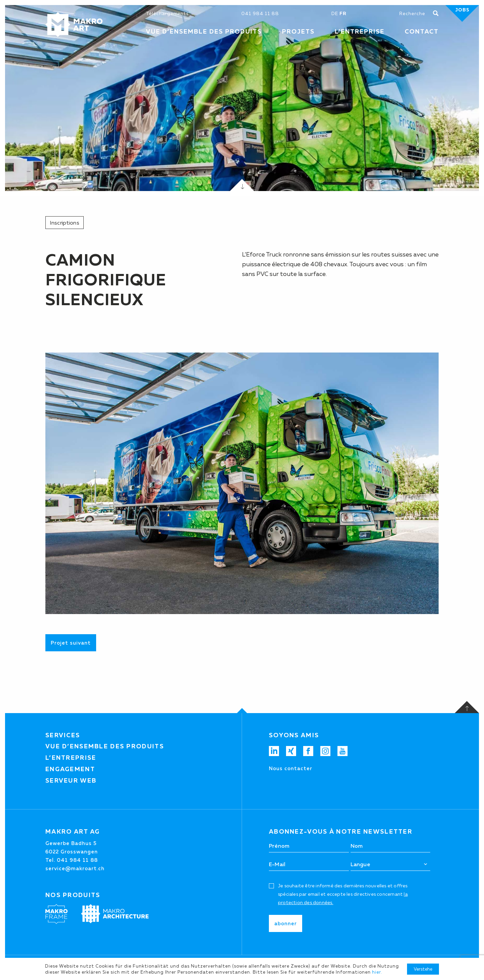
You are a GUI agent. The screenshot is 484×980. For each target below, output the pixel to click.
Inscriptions (65, 223)
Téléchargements (167, 13)
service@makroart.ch (75, 868)
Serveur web (71, 781)
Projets (298, 32)
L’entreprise (71, 758)
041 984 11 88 (260, 13)
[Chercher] (416, 13)
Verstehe (423, 969)
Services (63, 735)
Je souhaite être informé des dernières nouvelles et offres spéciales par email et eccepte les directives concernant (343, 894)
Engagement (70, 769)
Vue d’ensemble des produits (105, 746)
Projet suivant (71, 643)
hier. (377, 972)
